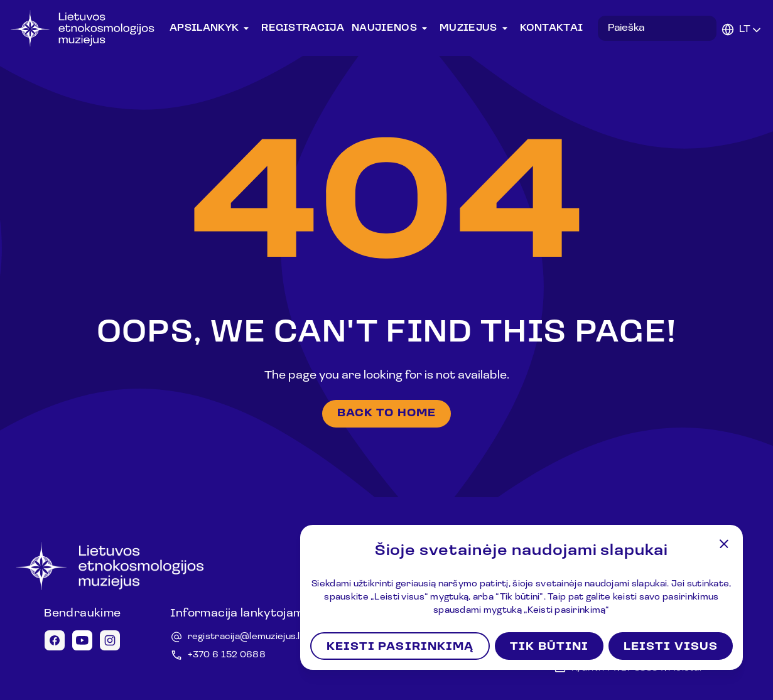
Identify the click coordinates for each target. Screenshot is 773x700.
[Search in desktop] (657, 28)
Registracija (303, 28)
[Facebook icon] (55, 640)
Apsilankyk (212, 28)
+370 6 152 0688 (227, 655)
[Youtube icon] (82, 640)
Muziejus (476, 28)
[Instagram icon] (110, 640)
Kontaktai (552, 28)
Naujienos (392, 28)
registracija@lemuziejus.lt (246, 637)
